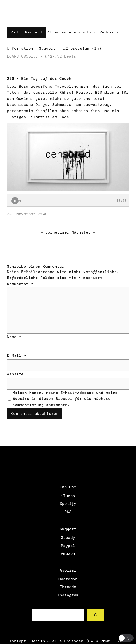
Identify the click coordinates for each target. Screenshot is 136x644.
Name (14, 337)
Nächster (81, 232)
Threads (68, 587)
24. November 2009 (27, 214)
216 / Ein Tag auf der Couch (39, 79)
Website (15, 374)
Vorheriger (57, 232)
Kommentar (20, 284)
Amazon (68, 554)
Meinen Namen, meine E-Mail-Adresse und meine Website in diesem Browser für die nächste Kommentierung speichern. (65, 399)
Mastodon (68, 579)
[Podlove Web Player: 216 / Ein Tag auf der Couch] (68, 200)
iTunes (68, 496)
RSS (68, 512)
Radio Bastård (26, 32)
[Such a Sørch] (95, 615)
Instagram (68, 595)
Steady (68, 538)
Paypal (68, 546)
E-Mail (16, 355)
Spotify (68, 504)
